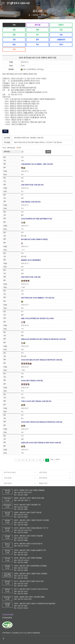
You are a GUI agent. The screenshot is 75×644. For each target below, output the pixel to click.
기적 (14, 49)
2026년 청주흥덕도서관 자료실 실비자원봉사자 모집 (36, 219)
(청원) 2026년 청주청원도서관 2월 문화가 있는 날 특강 (37, 318)
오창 (61, 30)
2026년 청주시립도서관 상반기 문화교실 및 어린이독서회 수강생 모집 (42, 360)
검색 (48, 152)
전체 (14, 25)
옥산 (37, 45)
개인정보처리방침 (8, 615)
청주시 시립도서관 (41, 3)
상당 (14, 30)
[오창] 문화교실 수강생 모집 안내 (31, 202)
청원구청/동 (8, 483)
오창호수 (61, 25)
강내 (14, 45)
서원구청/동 (8, 478)
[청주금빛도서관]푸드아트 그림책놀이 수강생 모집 (29, 138)
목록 (5, 131)
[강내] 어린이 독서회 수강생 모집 (31, 277)
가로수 (61, 45)
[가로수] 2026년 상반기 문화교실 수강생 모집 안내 (36, 401)
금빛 (14, 35)
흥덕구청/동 (43, 478)
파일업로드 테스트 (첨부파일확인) (31, 260)
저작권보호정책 (7, 618)
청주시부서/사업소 (10, 473)
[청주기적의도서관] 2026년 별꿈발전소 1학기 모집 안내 (38, 298)
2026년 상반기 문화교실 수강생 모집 (32, 381)
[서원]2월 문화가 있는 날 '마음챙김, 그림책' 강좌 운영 (37, 164)
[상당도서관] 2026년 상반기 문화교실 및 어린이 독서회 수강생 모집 (41, 443)
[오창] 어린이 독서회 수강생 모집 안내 (32, 185)
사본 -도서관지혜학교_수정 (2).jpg (32, 69)
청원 (37, 30)
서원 (14, 40)
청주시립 (37, 25)
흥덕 (37, 40)
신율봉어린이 (61, 40)
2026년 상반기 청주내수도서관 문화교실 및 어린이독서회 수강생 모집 (42, 422)
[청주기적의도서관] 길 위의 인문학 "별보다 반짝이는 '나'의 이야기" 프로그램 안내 (38, 142)
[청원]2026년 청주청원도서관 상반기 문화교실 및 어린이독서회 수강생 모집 (43, 339)
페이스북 (3, 639)
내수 (37, 35)
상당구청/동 (43, 473)
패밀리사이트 (43, 483)
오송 (61, 35)
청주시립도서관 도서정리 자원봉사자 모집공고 (34, 239)
